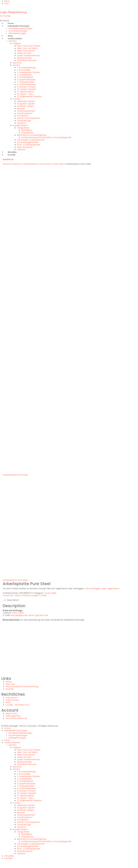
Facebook (8, 595)
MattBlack (27, 130)
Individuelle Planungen (19, 26)
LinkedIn (26, 595)
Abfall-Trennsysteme (28, 118)
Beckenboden (24, 58)
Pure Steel (45, 164)
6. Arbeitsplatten (29, 164)
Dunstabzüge (24, 121)
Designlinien (23, 128)
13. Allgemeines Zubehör (30, 96)
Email (44, 595)
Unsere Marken (15, 38)
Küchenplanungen (18, 31)
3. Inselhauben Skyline (28, 72)
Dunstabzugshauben (28, 142)
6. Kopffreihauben (26, 80)
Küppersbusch (20, 125)
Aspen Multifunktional (28, 55)
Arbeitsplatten (25, 113)
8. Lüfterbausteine (26, 84)
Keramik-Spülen (26, 106)
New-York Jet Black (27, 48)
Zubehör (21, 123)
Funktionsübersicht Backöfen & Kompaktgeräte (46, 137)
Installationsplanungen (20, 28)
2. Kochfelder (24, 70)
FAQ (6, 4)
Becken (21, 109)
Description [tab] (13, 600)
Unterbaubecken (26, 111)
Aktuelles (9, 856)
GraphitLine (27, 133)
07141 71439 (18, 613)
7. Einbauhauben (26, 82)
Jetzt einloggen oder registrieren (102, 589)
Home (6, 164)
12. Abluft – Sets (25, 94)
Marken (13, 41)
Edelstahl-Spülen (26, 101)
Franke (16, 99)
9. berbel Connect (27, 87)
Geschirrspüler (25, 147)
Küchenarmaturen (27, 60)
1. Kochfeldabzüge (26, 68)
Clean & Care (24, 53)
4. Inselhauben (25, 75)
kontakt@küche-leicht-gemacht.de (29, 615)
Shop (7, 740)
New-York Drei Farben (29, 46)
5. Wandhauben (25, 77)
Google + (36, 595)
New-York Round (26, 51)
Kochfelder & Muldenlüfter (31, 140)
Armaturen (23, 116)
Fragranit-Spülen (26, 104)
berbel (16, 65)
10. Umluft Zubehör (27, 89)
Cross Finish (58, 164)
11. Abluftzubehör (26, 92)
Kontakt (12, 155)
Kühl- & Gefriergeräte (29, 145)
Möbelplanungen (17, 738)
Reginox (17, 43)
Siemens (17, 63)
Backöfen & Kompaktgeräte (32, 135)
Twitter (18, 595)
